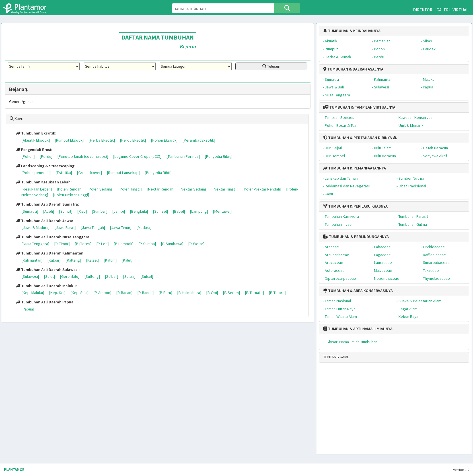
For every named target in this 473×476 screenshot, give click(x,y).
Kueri (17, 119)
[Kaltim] (110, 260)
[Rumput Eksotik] (69, 140)
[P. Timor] (62, 244)
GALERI (443, 10)
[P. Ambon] (102, 293)
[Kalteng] (73, 260)
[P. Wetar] (196, 244)
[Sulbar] (111, 276)
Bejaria (19, 89)
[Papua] (28, 309)
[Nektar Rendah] (161, 189)
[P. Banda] (145, 293)
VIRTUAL (460, 10)
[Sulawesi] (30, 276)
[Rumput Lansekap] (123, 173)
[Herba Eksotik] (102, 140)
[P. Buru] (165, 293)
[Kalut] (127, 260)
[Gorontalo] (70, 276)
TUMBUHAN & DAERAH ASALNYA (353, 69)
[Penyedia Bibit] (218, 156)
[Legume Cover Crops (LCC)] (137, 156)
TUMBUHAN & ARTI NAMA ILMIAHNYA (358, 329)
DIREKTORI (423, 10)
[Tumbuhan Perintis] (183, 156)
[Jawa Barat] (65, 227)
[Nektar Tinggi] (225, 189)
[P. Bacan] (124, 293)
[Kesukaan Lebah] (37, 189)
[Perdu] (46, 156)
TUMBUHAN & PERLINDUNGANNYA (356, 237)
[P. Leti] (102, 244)
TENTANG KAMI (336, 357)
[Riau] (82, 211)
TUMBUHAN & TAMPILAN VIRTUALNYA (359, 107)
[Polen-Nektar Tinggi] (71, 195)
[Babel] (179, 211)
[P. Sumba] (147, 244)
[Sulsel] (147, 276)
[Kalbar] (54, 260)
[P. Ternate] (254, 293)
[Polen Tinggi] (130, 189)
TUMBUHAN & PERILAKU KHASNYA (355, 206)
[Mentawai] (222, 211)
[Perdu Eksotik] (133, 140)
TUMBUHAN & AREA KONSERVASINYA (358, 291)
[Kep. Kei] (57, 293)
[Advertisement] (390, 411)
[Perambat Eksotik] (199, 140)
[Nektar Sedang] (193, 189)
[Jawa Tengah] (93, 227)
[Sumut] (66, 211)
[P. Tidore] (277, 293)
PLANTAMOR (14, 470)
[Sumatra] (30, 211)
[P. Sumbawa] (172, 244)
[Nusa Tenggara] (35, 244)
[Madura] (144, 227)
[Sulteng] (92, 276)
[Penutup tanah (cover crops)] (83, 156)
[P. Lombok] (124, 244)
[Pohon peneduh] (36, 173)
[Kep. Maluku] (33, 293)
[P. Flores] (83, 244)
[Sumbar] (99, 211)
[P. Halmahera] (189, 293)
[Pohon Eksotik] (164, 140)
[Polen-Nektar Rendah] (262, 189)
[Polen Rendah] (70, 189)
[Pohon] (28, 156)
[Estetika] (64, 173)
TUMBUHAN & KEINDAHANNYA (352, 31)
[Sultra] (129, 276)
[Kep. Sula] (79, 293)
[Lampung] (199, 211)
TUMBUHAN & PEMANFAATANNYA (355, 168)
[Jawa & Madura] (35, 227)
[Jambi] (119, 211)
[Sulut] (49, 276)
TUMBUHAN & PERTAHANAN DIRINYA (358, 138)
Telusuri (271, 66)
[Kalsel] (92, 260)
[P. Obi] (212, 293)
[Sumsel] (160, 211)
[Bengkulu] (139, 211)
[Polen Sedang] (100, 189)
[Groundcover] (89, 173)
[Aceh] (49, 211)
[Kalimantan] (32, 260)
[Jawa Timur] (121, 227)
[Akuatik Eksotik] (36, 140)
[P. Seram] (231, 293)
